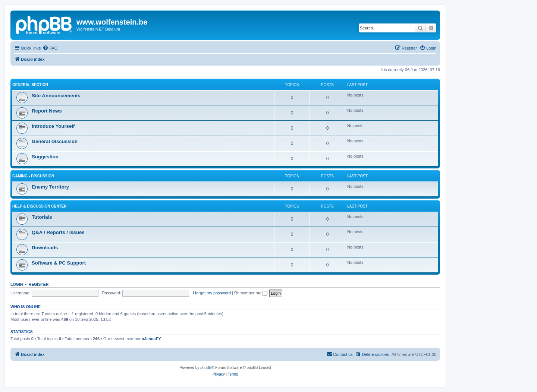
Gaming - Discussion (33, 176)
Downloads (45, 248)
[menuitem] (50, 48)
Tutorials (42, 217)
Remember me (251, 293)
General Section (30, 85)
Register (39, 284)
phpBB (206, 368)
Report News (47, 111)
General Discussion (55, 141)
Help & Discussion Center (39, 206)
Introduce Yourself (53, 126)
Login (17, 284)
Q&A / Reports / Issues (58, 232)
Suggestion (45, 157)
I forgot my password (212, 293)
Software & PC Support (59, 263)
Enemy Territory (50, 187)
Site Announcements (56, 96)
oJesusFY (151, 339)
